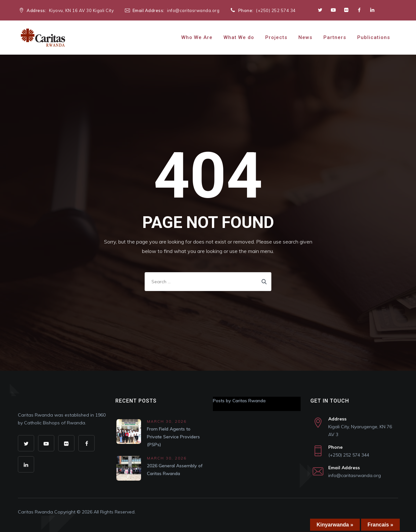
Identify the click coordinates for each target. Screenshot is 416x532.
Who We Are (197, 37)
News (305, 37)
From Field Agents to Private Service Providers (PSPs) (173, 437)
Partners (335, 37)
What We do (239, 37)
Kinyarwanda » (335, 525)
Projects (276, 37)
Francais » (380, 525)
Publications (374, 37)
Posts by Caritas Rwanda (239, 401)
